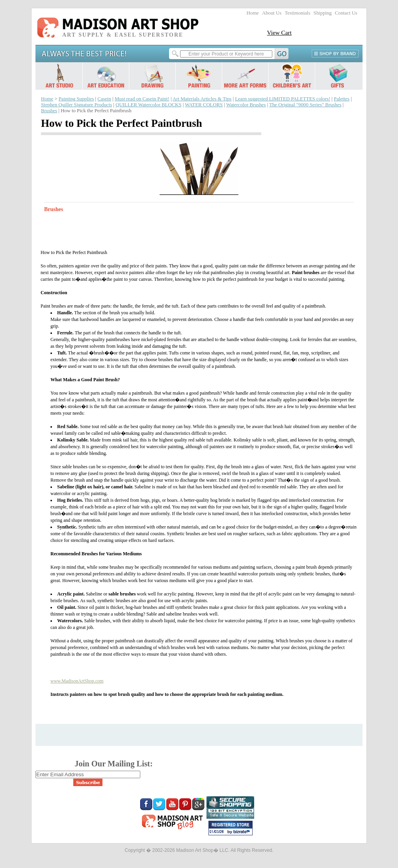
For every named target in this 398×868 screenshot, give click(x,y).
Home (253, 13)
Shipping (323, 13)
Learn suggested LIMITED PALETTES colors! (283, 99)
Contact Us (346, 13)
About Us (272, 13)
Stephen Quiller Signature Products (76, 105)
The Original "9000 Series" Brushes (305, 105)
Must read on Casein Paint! (142, 99)
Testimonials (297, 13)
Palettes (342, 99)
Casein (104, 99)
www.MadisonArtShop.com (77, 681)
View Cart (279, 32)
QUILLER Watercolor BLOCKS (148, 105)
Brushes (49, 111)
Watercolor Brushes (246, 105)
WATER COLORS (204, 105)
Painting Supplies (76, 99)
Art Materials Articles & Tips (202, 99)
